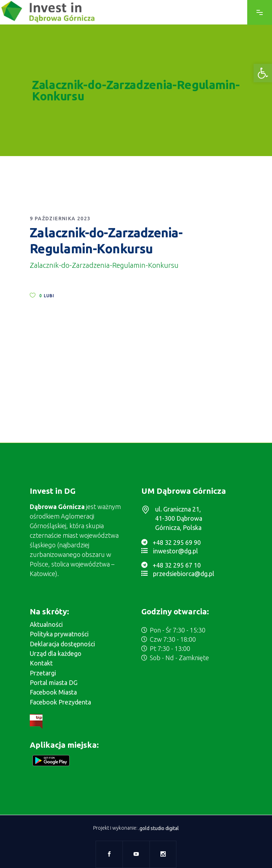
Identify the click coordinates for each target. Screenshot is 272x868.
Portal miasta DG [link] (54, 682)
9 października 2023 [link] (60, 219)
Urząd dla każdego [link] (56, 653)
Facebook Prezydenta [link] (60, 702)
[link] (263, 73)
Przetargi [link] (43, 673)
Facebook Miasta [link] (53, 692)
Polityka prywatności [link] (59, 634)
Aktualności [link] (46, 624)
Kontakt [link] (41, 663)
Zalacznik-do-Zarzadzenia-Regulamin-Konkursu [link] (104, 265)
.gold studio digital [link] (159, 828)
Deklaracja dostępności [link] (62, 644)
